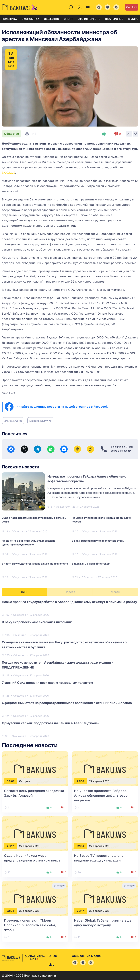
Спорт (68, 19)
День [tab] (25, 592)
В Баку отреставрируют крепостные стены (98, 541)
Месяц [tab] (115, 592)
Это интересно (89, 19)
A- (129, 134)
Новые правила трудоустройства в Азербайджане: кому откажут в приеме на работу (69, 602)
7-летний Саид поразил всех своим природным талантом (47, 683)
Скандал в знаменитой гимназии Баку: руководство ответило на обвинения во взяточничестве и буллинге (64, 645)
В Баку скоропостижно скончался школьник (37, 622)
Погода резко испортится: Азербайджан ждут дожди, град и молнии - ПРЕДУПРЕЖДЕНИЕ (58, 665)
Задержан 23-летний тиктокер (91, 564)
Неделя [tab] (70, 592)
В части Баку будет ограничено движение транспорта (35, 564)
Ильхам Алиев (13, 421)
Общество (51, 19)
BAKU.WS (8, 173)
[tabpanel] (70, 669)
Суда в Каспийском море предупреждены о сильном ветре (34, 520)
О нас (53, 956)
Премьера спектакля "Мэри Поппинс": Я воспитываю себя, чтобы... (30, 925)
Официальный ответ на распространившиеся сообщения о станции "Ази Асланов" (68, 703)
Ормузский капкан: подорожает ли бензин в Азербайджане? (51, 723)
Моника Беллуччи (41, 421)
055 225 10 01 (121, 451)
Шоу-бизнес (114, 19)
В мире (133, 19)
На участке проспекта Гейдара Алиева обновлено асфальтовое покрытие (101, 795)
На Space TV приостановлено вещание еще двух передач (102, 520)
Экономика (30, 19)
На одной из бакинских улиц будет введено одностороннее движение (29, 543)
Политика (9, 19)
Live (132, 7)
